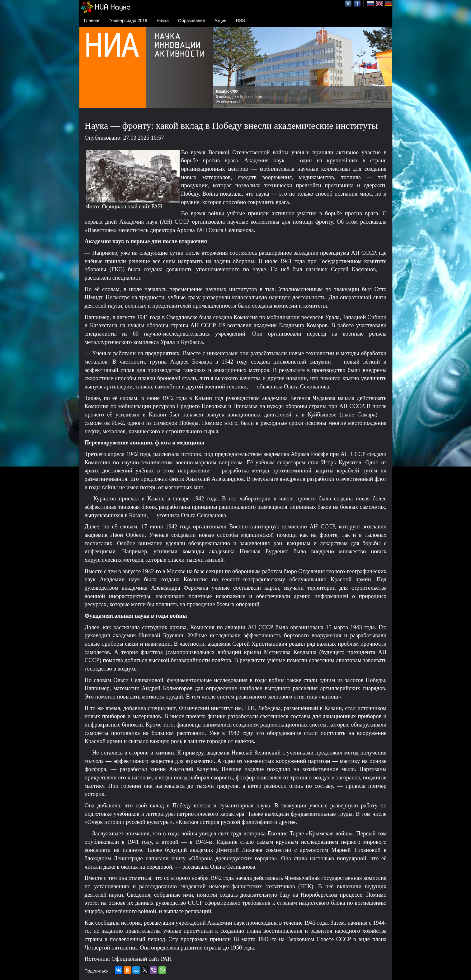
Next (384, 67)
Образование (192, 21)
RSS (240, 21)
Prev (221, 67)
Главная (92, 21)
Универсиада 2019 (129, 21)
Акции (221, 21)
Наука (163, 21)
